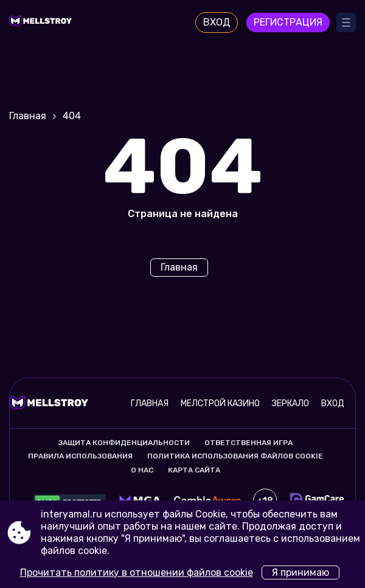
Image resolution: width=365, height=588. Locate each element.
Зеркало (290, 403)
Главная (28, 116)
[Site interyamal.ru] (43, 22)
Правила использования (80, 456)
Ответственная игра (249, 443)
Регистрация (288, 22)
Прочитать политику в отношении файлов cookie (137, 572)
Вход (217, 22)
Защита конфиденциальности (124, 443)
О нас (142, 470)
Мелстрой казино (220, 403)
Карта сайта (194, 470)
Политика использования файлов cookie (235, 456)
